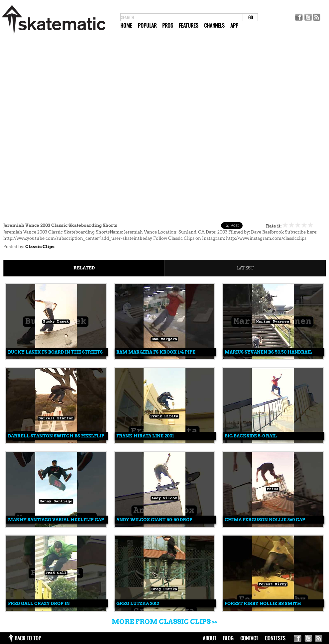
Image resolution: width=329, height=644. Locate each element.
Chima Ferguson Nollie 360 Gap (265, 520)
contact (249, 638)
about (210, 638)
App (234, 25)
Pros (168, 25)
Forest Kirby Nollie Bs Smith (263, 604)
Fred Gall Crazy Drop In (39, 604)
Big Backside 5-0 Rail (251, 436)
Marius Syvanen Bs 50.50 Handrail (268, 352)
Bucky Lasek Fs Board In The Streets (55, 352)
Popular (147, 25)
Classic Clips (40, 247)
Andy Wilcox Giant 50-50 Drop (154, 520)
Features (189, 25)
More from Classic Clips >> (164, 622)
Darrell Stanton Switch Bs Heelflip (56, 436)
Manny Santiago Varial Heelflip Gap (56, 520)
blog (228, 638)
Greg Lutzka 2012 (138, 604)
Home (126, 25)
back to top (28, 638)
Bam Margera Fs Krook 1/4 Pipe (156, 352)
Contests (275, 638)
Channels (214, 25)
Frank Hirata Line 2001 (145, 436)
